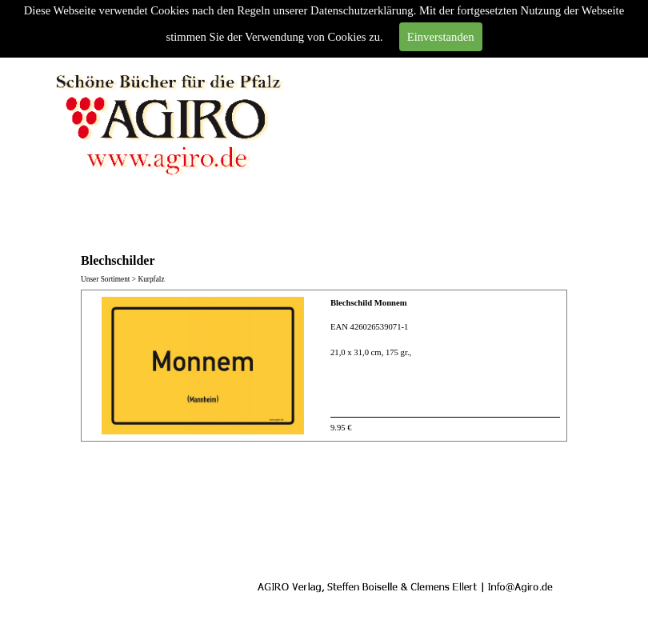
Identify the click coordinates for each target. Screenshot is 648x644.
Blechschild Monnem (369, 303)
